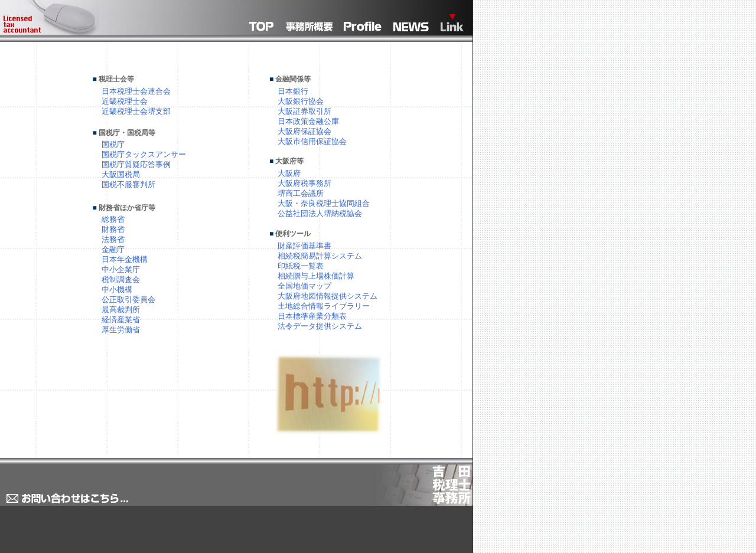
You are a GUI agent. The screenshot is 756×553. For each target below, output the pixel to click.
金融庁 (113, 249)
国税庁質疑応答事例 (136, 164)
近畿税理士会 (125, 101)
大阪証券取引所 (304, 111)
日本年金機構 (125, 259)
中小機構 (117, 289)
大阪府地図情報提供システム (328, 296)
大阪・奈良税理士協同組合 (324, 203)
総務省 (113, 219)
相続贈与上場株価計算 (316, 276)
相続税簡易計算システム (320, 256)
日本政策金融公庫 (308, 121)
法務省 (113, 239)
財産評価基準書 (304, 246)
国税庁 (113, 144)
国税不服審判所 (128, 184)
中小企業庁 (121, 269)
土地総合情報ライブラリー (324, 306)
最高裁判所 (121, 310)
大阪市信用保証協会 (312, 141)
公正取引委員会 (128, 300)
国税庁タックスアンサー (144, 154)
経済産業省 (121, 320)
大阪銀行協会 (301, 101)
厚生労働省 (121, 330)
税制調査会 (121, 279)
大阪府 (289, 173)
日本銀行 (293, 91)
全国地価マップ (304, 286)
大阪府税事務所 (304, 183)
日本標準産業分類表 (312, 316)
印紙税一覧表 (301, 266)
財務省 (113, 229)
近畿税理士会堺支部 (136, 111)
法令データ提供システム (320, 326)
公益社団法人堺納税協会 (320, 213)
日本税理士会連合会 (136, 91)
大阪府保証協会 (304, 131)
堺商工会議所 (301, 193)
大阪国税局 (121, 174)
